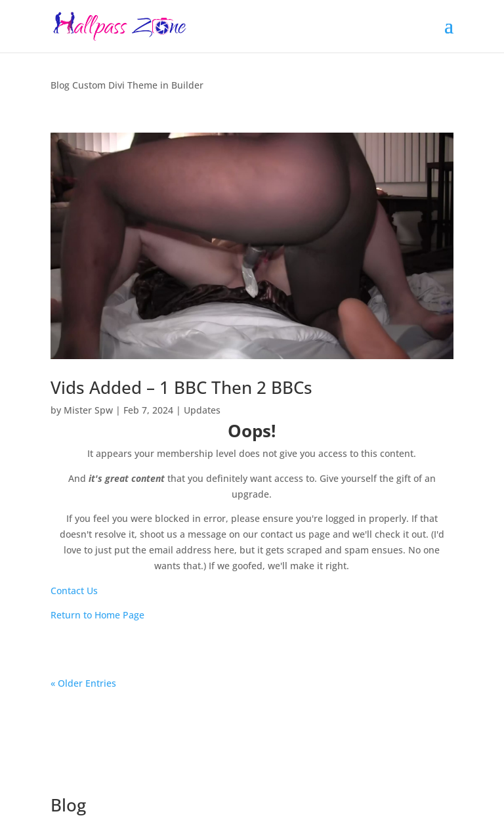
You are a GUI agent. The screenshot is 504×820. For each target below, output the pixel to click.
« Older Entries (83, 683)
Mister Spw (88, 410)
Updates (202, 410)
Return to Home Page (97, 615)
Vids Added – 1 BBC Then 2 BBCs (181, 387)
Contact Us (74, 591)
